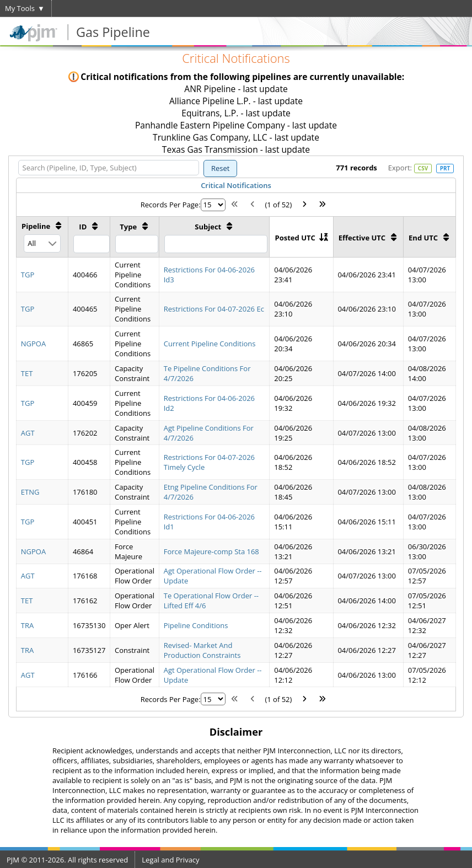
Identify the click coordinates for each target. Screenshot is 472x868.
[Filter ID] (92, 244)
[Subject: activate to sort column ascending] (214, 237)
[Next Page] (304, 205)
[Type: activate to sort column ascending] (135, 237)
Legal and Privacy (170, 860)
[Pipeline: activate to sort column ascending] (42, 237)
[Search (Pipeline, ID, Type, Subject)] (109, 168)
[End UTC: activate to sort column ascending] (429, 237)
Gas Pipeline (113, 32)
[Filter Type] (137, 244)
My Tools (20, 8)
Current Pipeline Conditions (210, 344)
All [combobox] (32, 243)
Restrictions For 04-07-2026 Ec (214, 309)
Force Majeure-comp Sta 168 (211, 551)
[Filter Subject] (216, 244)
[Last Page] (323, 205)
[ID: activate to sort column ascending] (89, 237)
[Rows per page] (213, 205)
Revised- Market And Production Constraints (202, 650)
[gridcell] (42, 274)
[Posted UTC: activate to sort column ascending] (301, 237)
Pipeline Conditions (196, 625)
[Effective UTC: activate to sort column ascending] (368, 237)
